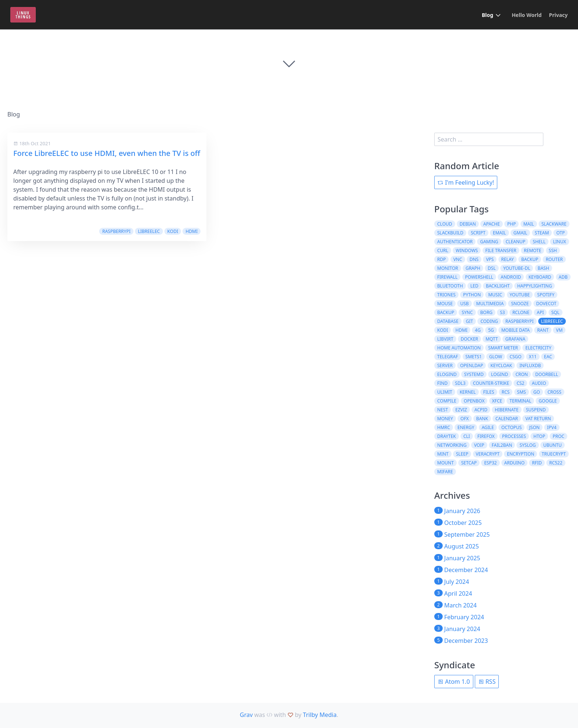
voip (479, 445)
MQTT (492, 339)
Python (472, 295)
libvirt (445, 339)
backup (530, 259)
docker (469, 339)
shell (539, 242)
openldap (471, 365)
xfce (497, 401)
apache (492, 224)
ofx (465, 419)
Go (537, 392)
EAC (548, 357)
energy (466, 427)
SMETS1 (474, 357)
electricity (538, 348)
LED (474, 286)
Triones (446, 295)
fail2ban (502, 445)
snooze (520, 304)
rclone (521, 312)
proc (558, 436)
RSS (487, 682)
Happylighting (535, 286)
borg (486, 312)
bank (482, 419)
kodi (173, 231)
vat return (538, 419)
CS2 (520, 383)
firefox (486, 436)
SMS (522, 392)
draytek (447, 436)
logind (499, 374)
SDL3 (460, 383)
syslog (527, 445)
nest (443, 410)
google (548, 401)
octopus (511, 427)
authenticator (455, 242)
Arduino (514, 463)
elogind (447, 374)
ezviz (461, 410)
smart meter (503, 348)
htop (539, 436)
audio (539, 383)
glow (496, 357)
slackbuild (450, 233)
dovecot (546, 304)
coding (489, 321)
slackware (554, 224)
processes (514, 436)
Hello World (527, 15)
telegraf (448, 357)
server (445, 365)
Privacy (558, 15)
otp (560, 233)
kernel (468, 392)
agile (488, 427)
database (448, 321)
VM (559, 330)
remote (532, 250)
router (554, 259)
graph (473, 268)
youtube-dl (517, 268)
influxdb (530, 365)
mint (443, 454)
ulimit (445, 392)
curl (443, 250)
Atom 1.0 (454, 682)
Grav (246, 715)
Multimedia (490, 304)
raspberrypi (116, 231)
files (489, 392)
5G (491, 330)
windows (467, 250)
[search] (489, 139)
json (535, 427)
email (499, 233)
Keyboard (540, 277)
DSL (492, 268)
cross (554, 392)
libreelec (149, 231)
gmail (520, 233)
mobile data (516, 330)
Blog (488, 15)
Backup (446, 312)
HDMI (191, 231)
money (445, 419)
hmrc (444, 427)
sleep (462, 454)
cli (467, 436)
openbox (474, 401)
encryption (520, 454)
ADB (563, 277)
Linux (559, 242)
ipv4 (552, 427)
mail (529, 224)
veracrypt (488, 454)
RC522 (556, 463)
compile (447, 401)
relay (508, 259)
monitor (448, 268)
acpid (481, 410)
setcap (469, 463)
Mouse (445, 304)
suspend (536, 410)
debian (468, 224)
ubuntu (553, 445)
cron (522, 374)
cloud (445, 224)
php (511, 224)
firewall (447, 277)
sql (556, 312)
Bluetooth (450, 286)
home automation (459, 348)
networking (452, 445)
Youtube (520, 295)
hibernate (506, 410)
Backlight (498, 286)
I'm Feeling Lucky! (466, 182)
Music (495, 295)
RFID (537, 463)
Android (511, 277)
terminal (520, 401)
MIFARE (445, 472)
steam (542, 233)
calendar (507, 419)
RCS (506, 392)
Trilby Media (320, 715)
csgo (515, 357)
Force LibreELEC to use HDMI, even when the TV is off (107, 153)
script (478, 233)
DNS (474, 259)
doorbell (547, 374)
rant (543, 330)
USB (464, 304)
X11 (533, 357)
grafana (515, 339)
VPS (490, 259)
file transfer (501, 250)
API (540, 312)
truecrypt (554, 454)
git (469, 321)
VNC (458, 259)
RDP (441, 259)
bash (544, 268)
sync (467, 312)
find (442, 383)
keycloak (502, 365)
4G (478, 330)
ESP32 (490, 463)
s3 (502, 312)
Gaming (489, 242)
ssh (553, 250)
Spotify (546, 295)
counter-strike (491, 383)
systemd (474, 374)
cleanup (516, 242)
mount (445, 463)
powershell (479, 277)
